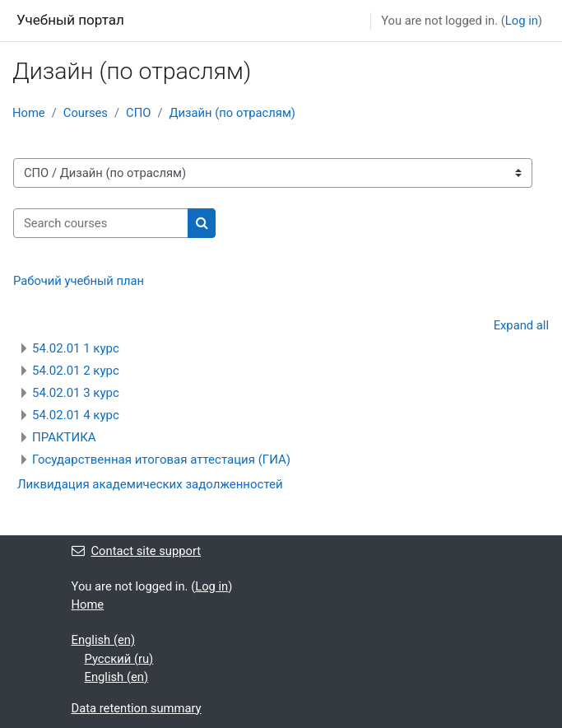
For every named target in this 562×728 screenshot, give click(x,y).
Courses (86, 113)
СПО (138, 113)
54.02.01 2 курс (76, 371)
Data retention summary (137, 708)
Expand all (521, 325)
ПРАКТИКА (64, 437)
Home (29, 113)
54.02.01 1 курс (76, 348)
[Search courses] (101, 223)
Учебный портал (70, 20)
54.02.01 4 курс (76, 415)
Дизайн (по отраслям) (232, 113)
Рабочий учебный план (79, 281)
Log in (522, 21)
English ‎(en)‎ (104, 640)
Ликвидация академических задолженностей (150, 484)
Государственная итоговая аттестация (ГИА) (161, 460)
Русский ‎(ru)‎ (119, 659)
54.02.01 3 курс (76, 393)
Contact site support (137, 551)
